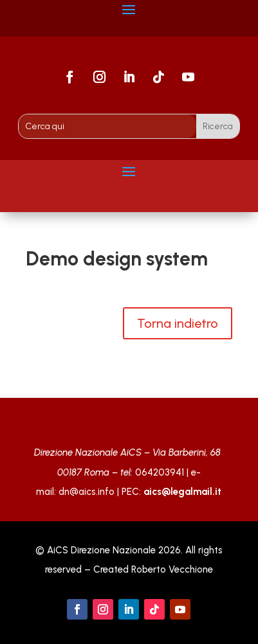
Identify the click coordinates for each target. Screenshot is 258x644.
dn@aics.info (87, 492)
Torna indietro (178, 323)
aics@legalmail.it (182, 492)
